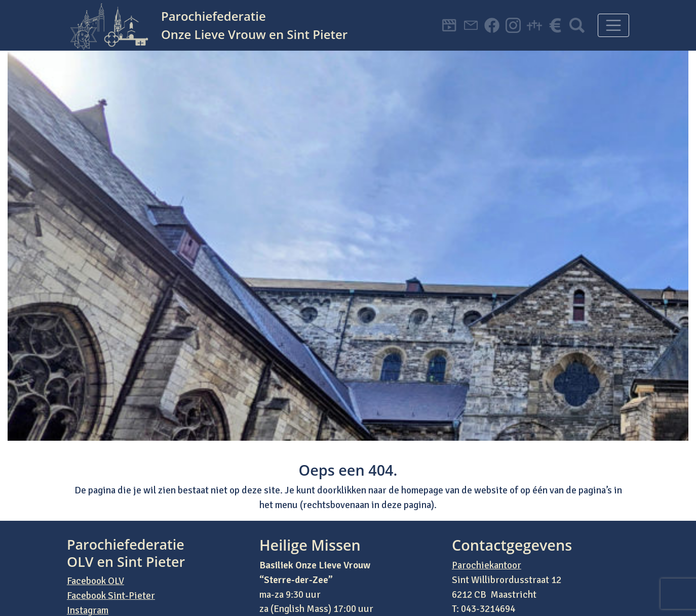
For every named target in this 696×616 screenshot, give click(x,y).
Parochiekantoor (487, 565)
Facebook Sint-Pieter (111, 596)
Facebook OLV (95, 581)
